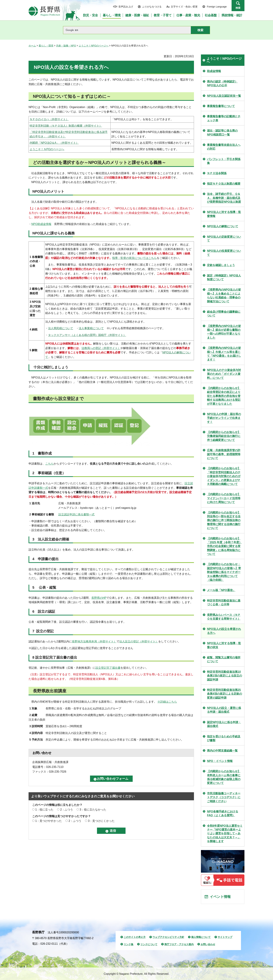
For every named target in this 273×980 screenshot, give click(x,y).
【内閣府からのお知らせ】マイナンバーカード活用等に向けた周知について (224, 498)
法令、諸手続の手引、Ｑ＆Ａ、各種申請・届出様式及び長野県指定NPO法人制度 (224, 198)
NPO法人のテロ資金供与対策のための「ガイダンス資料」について (224, 374)
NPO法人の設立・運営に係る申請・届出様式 (224, 710)
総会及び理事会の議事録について (224, 314)
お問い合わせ (208, 944)
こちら (49, 464)
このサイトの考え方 (135, 937)
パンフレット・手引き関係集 (224, 161)
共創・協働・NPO (66, 46)
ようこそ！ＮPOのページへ (47, 149)
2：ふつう (67, 810)
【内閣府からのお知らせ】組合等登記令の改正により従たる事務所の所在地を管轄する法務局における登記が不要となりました (224, 396)
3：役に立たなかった (93, 810)
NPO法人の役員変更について (224, 253)
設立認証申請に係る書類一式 (76, 514)
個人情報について (201, 937)
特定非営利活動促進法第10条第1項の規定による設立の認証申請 (225, 676)
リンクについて (149, 944)
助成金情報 (214, 71)
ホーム (32, 46)
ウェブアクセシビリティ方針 (168, 937)
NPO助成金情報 (41, 224)
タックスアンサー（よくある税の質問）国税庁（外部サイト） (87, 335)
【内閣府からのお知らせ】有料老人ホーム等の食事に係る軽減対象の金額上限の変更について (224, 777)
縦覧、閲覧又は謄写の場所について (224, 659)
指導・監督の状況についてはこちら (134, 258)
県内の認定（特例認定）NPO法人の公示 (222, 83)
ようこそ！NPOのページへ (93, 46)
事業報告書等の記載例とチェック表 (224, 118)
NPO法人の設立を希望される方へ (224, 631)
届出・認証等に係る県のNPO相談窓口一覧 (222, 133)
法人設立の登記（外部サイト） (139, 641)
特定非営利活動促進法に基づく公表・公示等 (224, 602)
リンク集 (128, 944)
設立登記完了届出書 (108, 668)
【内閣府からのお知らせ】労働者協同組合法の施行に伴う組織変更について (224, 436)
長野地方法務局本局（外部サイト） (94, 641)
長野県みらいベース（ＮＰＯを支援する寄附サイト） (224, 617)
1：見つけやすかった (48, 821)
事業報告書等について (221, 106)
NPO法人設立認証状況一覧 (224, 96)
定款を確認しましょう (221, 265)
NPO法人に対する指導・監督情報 (224, 214)
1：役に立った (44, 810)
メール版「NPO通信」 (221, 590)
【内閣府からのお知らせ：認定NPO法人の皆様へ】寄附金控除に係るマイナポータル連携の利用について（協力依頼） (224, 572)
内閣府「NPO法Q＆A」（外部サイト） (54, 143)
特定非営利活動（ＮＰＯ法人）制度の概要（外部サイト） (66, 126)
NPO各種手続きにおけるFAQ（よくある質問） (223, 813)
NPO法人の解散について (223, 226)
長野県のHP (99, 598)
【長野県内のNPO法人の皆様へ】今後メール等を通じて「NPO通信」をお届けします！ (224, 354)
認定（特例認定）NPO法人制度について (224, 277)
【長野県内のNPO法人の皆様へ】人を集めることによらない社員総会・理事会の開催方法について (224, 295)
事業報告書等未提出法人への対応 (224, 147)
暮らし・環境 (46, 46)
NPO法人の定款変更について (224, 239)
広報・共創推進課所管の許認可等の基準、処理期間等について (224, 454)
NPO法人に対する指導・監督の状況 (224, 645)
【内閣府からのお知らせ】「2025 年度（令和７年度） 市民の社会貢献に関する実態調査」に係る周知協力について (224, 546)
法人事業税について (91, 328)
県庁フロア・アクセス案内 (179, 944)
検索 (238, 8)
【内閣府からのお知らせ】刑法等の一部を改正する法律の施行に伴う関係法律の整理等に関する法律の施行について (224, 520)
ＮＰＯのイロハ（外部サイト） (49, 119)
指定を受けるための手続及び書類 (224, 738)
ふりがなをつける (152, 7)
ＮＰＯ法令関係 (217, 173)
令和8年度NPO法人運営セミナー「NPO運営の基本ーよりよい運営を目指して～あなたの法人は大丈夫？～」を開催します (225, 834)
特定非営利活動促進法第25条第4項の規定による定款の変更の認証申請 (225, 694)
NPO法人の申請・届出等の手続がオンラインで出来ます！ (224, 418)
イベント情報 (220, 897)
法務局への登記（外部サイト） (101, 348)
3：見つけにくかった (101, 821)
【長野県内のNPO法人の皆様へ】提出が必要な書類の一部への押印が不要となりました (224, 332)
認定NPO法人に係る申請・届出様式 (224, 724)
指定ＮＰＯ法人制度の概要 (224, 184)
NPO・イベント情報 (220, 761)
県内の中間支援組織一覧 (222, 751)
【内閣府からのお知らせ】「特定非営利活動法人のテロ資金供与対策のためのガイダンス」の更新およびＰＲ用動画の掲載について (224, 476)
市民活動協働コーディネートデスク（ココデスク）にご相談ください (224, 797)
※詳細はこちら (167, 702)
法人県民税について (61, 328)
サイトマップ (225, 937)
